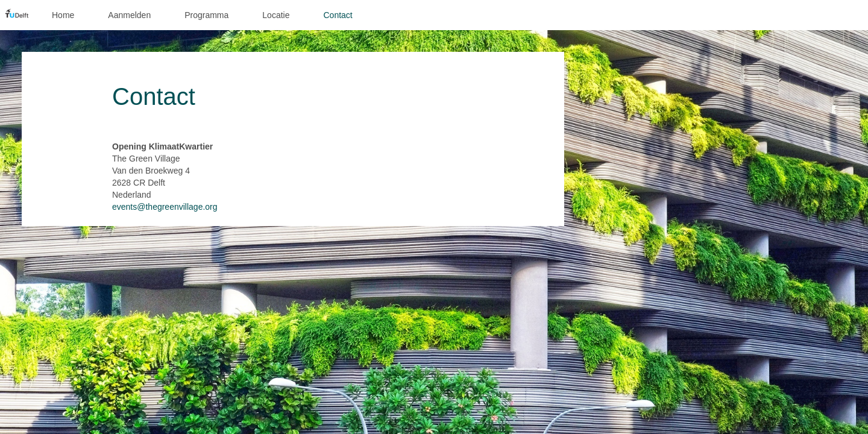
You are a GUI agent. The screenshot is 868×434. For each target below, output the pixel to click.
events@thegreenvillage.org (165, 207)
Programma (206, 15)
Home (63, 15)
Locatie (276, 15)
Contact (338, 15)
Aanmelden (129, 15)
